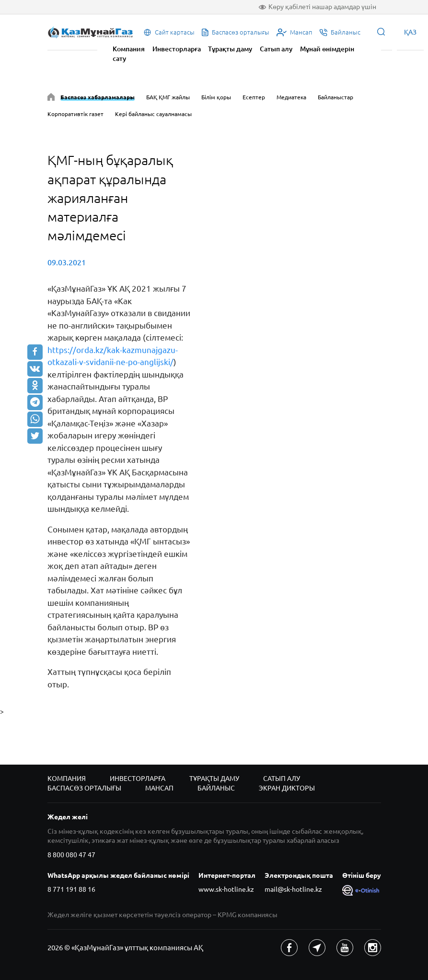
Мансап (159, 788)
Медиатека (291, 97)
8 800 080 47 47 (71, 855)
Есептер (254, 97)
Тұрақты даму (230, 49)
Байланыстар (335, 97)
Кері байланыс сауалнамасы (153, 114)
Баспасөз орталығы (84, 788)
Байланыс (216, 788)
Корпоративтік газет (75, 114)
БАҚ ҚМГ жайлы (168, 97)
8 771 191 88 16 (71, 889)
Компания (129, 49)
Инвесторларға (177, 49)
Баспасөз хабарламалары (98, 97)
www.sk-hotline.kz (226, 889)
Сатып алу (276, 49)
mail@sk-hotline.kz (293, 889)
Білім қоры (216, 97)
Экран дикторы (287, 788)
